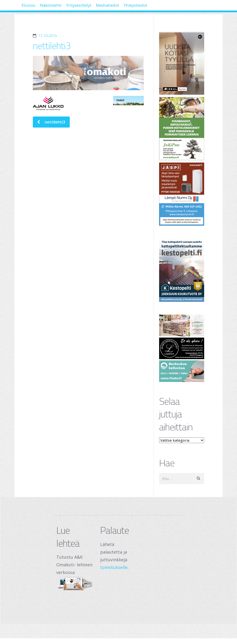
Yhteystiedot (169, 7)
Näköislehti (61, 7)
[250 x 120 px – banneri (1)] (182, 325)
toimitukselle (114, 567)
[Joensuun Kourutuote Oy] (182, 270)
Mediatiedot (133, 7)
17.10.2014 (48, 36)
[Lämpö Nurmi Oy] (182, 194)
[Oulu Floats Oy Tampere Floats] (182, 371)
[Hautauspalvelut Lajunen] (182, 348)
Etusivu (32, 7)
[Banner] (182, 63)
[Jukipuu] (182, 129)
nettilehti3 (52, 46)
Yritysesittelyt (96, 7)
